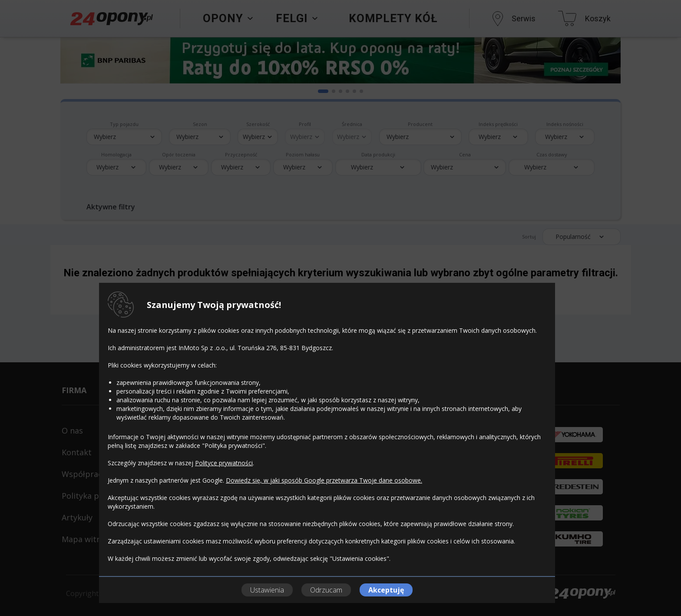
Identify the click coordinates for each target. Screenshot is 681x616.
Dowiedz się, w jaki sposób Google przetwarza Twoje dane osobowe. (324, 480)
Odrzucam (326, 590)
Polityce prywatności (224, 463)
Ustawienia (267, 590)
